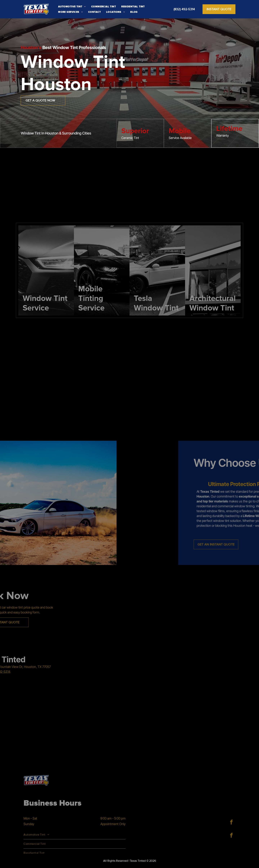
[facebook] (231, 823)
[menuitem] (72, 6)
